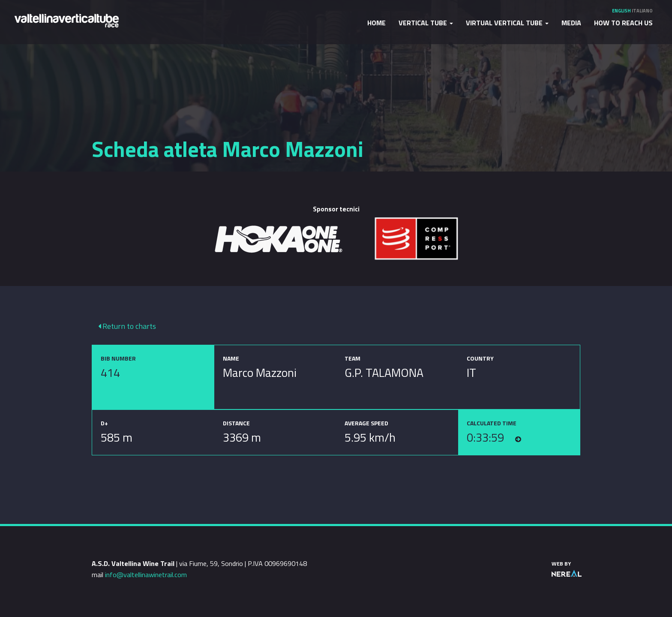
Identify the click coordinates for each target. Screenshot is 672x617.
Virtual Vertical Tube (507, 23)
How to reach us (623, 23)
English (621, 11)
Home (376, 23)
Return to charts (127, 326)
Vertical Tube (426, 23)
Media (571, 23)
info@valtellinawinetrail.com (146, 575)
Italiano (642, 11)
